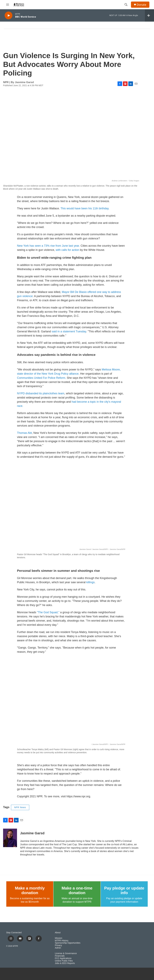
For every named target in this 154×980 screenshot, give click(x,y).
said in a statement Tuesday (69, 331)
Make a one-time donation (77, 890)
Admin (58, 948)
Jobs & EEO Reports (65, 963)
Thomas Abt (24, 433)
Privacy (58, 945)
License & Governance (66, 953)
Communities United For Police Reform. (42, 378)
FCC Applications (63, 958)
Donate (141, 5)
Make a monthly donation (30, 890)
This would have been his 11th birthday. (85, 208)
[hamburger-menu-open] (8, 5)
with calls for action (68, 250)
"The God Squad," (48, 612)
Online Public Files (64, 961)
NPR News (20, 807)
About (58, 933)
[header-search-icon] (126, 5)
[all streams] (149, 15)
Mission (59, 938)
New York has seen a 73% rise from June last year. (49, 246)
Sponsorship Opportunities (68, 943)
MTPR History (62, 941)
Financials (60, 956)
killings (90, 582)
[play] (9, 15)
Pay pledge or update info (124, 890)
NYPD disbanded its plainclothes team (41, 393)
